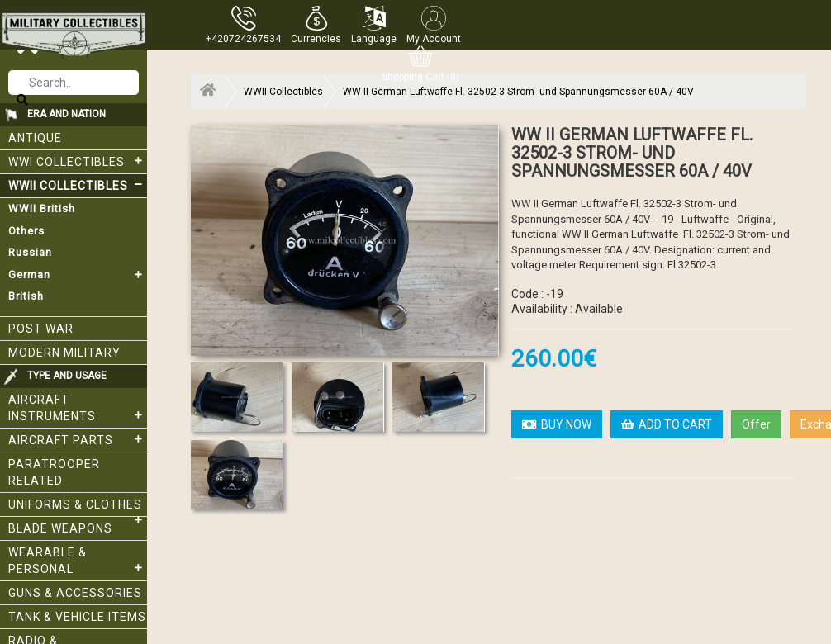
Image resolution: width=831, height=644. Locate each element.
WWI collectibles (78, 161)
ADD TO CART (667, 424)
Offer (756, 424)
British (26, 296)
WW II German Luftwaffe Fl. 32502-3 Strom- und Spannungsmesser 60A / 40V (518, 92)
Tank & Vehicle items (77, 617)
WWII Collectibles (78, 185)
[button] (316, 25)
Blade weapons (60, 528)
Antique (35, 138)
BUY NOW (557, 424)
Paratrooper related (54, 472)
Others (26, 231)
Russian (30, 252)
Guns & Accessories (75, 593)
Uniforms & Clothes (78, 507)
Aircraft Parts (78, 439)
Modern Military (64, 353)
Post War (41, 329)
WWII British (42, 208)
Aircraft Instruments (78, 408)
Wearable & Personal (78, 561)
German (78, 275)
